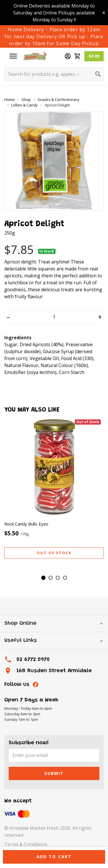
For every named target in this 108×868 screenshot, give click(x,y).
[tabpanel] (54, 494)
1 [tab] (43, 578)
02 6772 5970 (33, 660)
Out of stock (54, 553)
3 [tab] (58, 578)
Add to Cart (54, 857)
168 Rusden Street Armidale (54, 671)
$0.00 (94, 56)
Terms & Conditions (26, 844)
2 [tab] (51, 578)
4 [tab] (65, 578)
